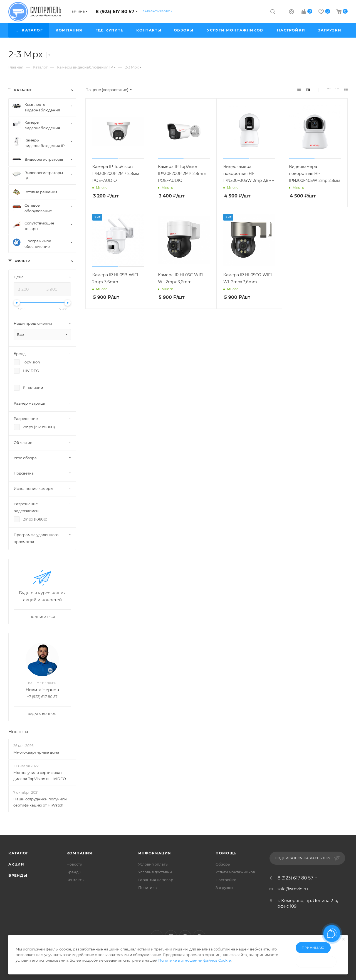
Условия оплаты (153, 864)
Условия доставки (155, 872)
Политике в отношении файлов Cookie (195, 960)
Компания (79, 853)
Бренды (18, 875)
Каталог (18, 853)
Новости (18, 732)
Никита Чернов (42, 690)
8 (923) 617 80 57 (115, 12)
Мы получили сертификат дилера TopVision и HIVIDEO (40, 776)
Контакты (75, 880)
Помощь (226, 853)
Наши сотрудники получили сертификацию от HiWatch (40, 802)
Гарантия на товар (156, 880)
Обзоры (223, 864)
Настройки (226, 880)
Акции (16, 864)
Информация (154, 853)
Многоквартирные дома (36, 752)
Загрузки (224, 888)
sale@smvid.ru (293, 889)
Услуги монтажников (235, 872)
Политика (148, 888)
